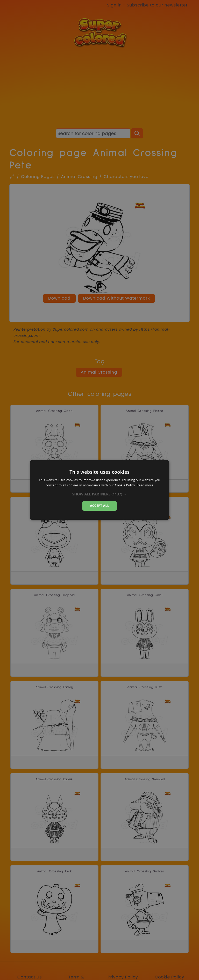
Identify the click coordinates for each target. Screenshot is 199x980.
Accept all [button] (99, 506)
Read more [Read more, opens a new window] (145, 485)
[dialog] (99, 490)
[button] (100, 494)
